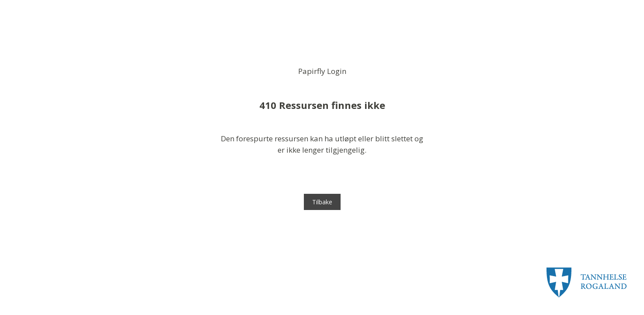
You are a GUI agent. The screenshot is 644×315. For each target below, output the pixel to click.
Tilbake (322, 202)
